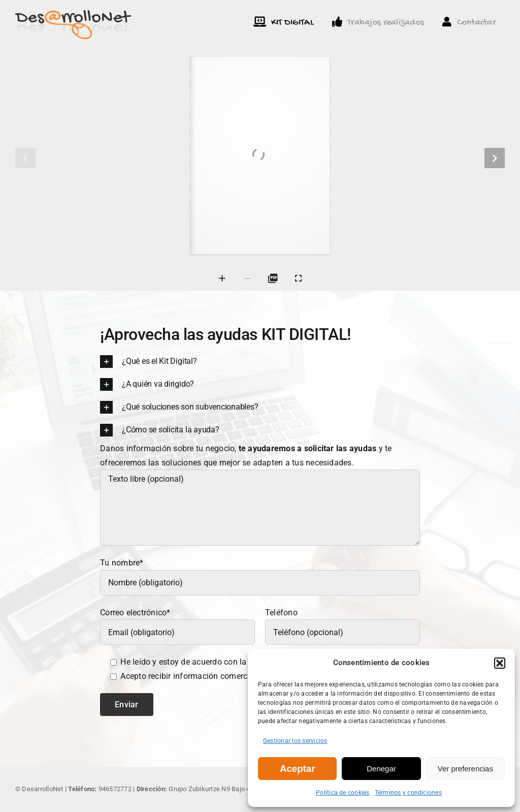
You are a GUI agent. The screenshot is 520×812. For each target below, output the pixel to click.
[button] (500, 663)
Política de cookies (343, 793)
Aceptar (297, 769)
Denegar (381, 769)
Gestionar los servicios (295, 741)
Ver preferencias (465, 769)
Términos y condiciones (408, 793)
